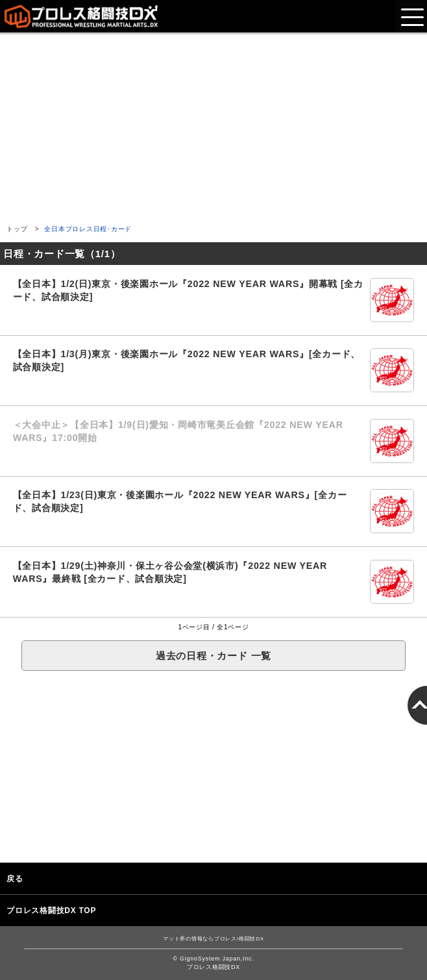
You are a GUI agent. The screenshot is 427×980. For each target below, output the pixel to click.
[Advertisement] (213, 125)
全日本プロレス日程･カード (88, 229)
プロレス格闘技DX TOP (51, 911)
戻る (15, 879)
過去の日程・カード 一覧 (213, 656)
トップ (17, 229)
